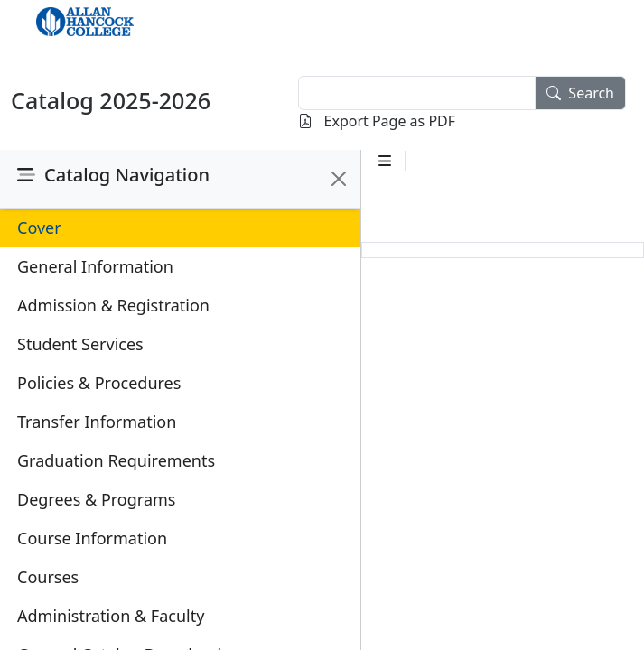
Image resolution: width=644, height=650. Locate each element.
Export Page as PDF (377, 121)
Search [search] (580, 93)
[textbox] (417, 93)
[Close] (339, 179)
